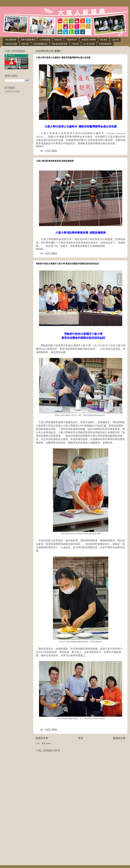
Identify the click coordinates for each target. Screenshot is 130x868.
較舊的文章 (119, 738)
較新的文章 (42, 738)
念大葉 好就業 (89, 44)
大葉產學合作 (71, 40)
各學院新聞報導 (105, 44)
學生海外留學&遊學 (60, 44)
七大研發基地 (45, 40)
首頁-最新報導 (11, 40)
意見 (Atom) (46, 743)
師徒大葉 (25, 44)
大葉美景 (75, 44)
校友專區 (104, 40)
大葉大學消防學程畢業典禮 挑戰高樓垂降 (55, 161)
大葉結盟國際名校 (40, 44)
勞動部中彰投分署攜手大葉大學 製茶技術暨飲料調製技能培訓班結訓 (67, 264)
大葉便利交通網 (11, 44)
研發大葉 (58, 40)
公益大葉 (115, 40)
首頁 (81, 738)
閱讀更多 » (40, 146)
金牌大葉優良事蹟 (28, 40)
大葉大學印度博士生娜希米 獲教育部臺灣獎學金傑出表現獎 (63, 58)
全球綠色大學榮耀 (89, 40)
